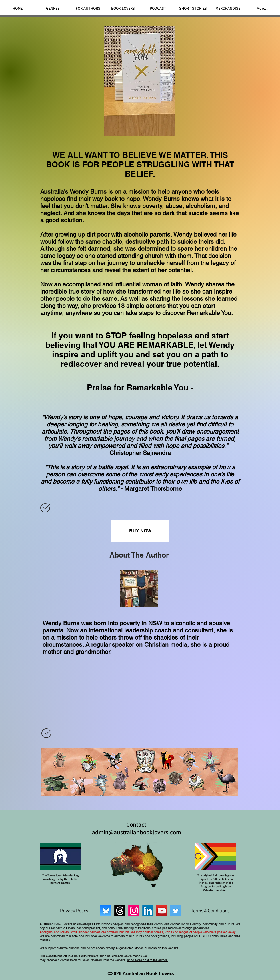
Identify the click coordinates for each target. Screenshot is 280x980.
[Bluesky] (106, 911)
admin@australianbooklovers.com (137, 832)
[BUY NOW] (140, 531)
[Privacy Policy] (74, 911)
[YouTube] (162, 911)
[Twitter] (176, 911)
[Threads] (120, 911)
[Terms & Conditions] (210, 911)
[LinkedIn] (148, 911)
